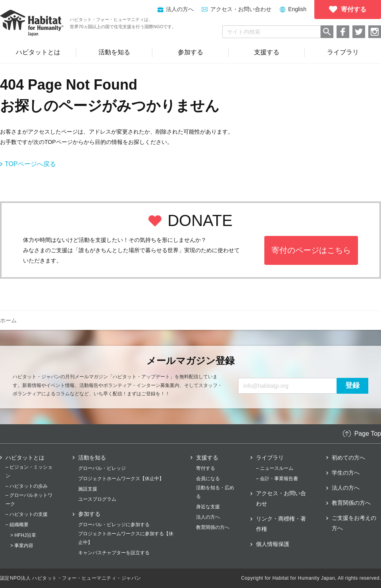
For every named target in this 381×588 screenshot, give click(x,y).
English (297, 9)
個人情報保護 (273, 544)
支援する (207, 458)
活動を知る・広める (215, 492)
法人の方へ (208, 517)
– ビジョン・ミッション (29, 471)
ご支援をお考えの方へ (354, 523)
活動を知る (92, 458)
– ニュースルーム (275, 468)
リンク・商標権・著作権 (281, 524)
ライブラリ (270, 458)
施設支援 (88, 489)
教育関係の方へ (213, 527)
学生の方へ (346, 473)
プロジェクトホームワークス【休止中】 (121, 479)
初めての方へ (348, 458)
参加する (89, 514)
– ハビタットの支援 (27, 514)
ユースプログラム (97, 499)
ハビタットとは (25, 458)
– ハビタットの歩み (27, 486)
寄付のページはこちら (311, 250)
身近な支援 (208, 507)
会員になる (208, 479)
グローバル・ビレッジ (102, 468)
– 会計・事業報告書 (277, 479)
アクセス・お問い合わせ (241, 9)
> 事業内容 (22, 546)
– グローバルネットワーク (29, 500)
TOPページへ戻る (30, 164)
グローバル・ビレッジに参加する (114, 525)
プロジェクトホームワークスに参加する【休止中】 (126, 538)
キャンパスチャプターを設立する (114, 553)
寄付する (206, 468)
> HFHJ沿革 (23, 535)
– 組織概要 (17, 525)
